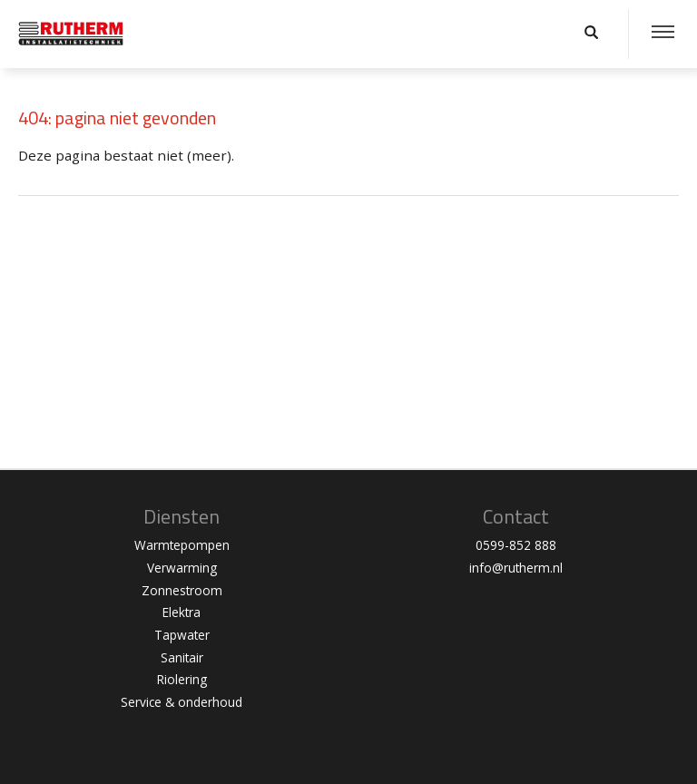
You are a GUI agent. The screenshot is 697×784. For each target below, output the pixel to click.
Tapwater (182, 635)
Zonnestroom (182, 590)
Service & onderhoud (182, 702)
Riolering (182, 679)
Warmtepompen (182, 545)
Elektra (182, 612)
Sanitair (182, 657)
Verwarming (182, 568)
